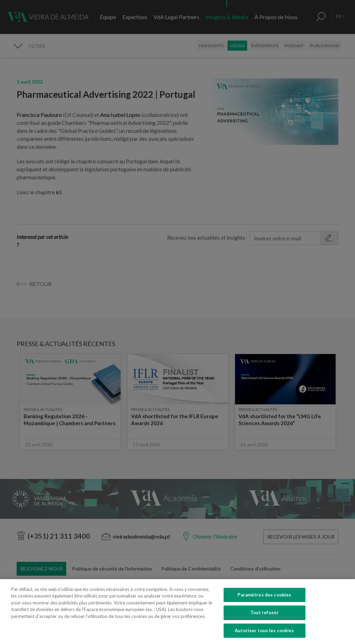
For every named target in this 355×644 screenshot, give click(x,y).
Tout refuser (265, 622)
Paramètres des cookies (264, 604)
